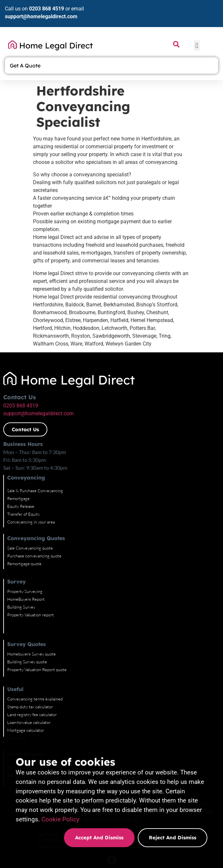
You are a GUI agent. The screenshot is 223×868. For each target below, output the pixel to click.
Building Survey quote (27, 638)
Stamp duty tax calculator (30, 683)
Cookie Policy (60, 819)
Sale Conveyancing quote (30, 524)
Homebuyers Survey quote (32, 630)
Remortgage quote (24, 540)
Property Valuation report (31, 591)
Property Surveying (25, 568)
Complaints (17, 714)
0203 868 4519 (47, 9)
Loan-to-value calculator (29, 699)
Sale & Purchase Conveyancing (35, 467)
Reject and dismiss (173, 838)
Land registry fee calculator (32, 691)
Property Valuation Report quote (37, 646)
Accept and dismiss (99, 838)
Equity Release (21, 483)
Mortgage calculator (26, 707)
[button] (197, 45)
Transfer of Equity (24, 491)
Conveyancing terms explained (35, 675)
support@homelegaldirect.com (41, 16)
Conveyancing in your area (31, 498)
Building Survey (21, 583)
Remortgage (18, 475)
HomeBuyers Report (26, 576)
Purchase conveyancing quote (34, 532)
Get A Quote (27, 66)
